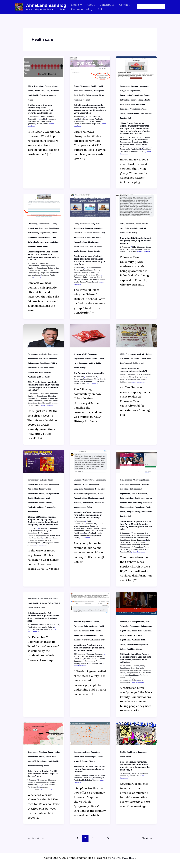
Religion (130, 512)
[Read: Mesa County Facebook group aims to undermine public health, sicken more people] (90, 603)
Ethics (30, 86)
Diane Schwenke (137, 668)
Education (78, 233)
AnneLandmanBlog (46, 5)
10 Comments (33, 263)
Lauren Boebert (46, 503)
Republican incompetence (90, 536)
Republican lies (133, 113)
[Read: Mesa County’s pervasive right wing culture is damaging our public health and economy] (90, 461)
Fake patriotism (80, 242)
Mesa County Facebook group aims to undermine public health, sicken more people (89, 648)
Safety (88, 95)
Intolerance (79, 246)
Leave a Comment (127, 375)
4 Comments (79, 117)
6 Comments (33, 117)
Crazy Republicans (47, 266)
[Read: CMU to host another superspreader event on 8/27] (136, 336)
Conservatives (44, 224)
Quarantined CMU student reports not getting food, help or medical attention (136, 241)
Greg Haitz (44, 273)
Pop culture (139, 507)
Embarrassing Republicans (131, 95)
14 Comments (33, 625)
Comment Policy (82, 9)
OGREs (35, 761)
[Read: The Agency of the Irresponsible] (90, 336)
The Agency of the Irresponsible (89, 373)
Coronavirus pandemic (37, 354)
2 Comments (32, 528)
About (91, 5)
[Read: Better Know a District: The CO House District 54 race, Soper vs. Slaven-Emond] (44, 734)
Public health (33, 95)
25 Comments (79, 521)
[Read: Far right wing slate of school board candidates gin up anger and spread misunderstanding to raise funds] (90, 205)
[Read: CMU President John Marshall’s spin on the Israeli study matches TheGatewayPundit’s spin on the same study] (44, 336)
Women (92, 761)
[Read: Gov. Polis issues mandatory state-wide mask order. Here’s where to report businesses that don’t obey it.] (136, 734)
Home (77, 5)
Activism (77, 354)
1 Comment (32, 780)
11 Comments (125, 533)
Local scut (140, 104)
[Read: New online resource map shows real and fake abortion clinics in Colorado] (90, 734)
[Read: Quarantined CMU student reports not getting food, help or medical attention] (136, 205)
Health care (39, 91)
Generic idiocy (51, 86)
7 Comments (125, 137)
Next (147, 838)
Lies (47, 91)
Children (77, 480)
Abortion (77, 752)
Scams (30, 100)
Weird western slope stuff (90, 124)
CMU (122, 224)
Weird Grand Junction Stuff (134, 152)
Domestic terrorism (94, 228)
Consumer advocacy (140, 86)
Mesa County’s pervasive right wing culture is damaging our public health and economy (88, 515)
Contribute (108, 5)
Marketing (54, 242)
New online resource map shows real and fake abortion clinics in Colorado (89, 769)
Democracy (32, 752)
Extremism (39, 86)
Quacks (52, 95)
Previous (36, 838)
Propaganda (99, 91)
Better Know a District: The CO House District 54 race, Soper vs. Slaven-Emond (43, 774)
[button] (81, 5)
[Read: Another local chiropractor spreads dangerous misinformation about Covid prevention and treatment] (44, 68)
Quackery (44, 95)
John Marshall (131, 228)
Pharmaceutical (127, 507)
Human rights (91, 757)
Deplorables (33, 489)
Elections (88, 233)
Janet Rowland (90, 533)
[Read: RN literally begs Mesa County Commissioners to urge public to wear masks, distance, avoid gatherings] (136, 603)
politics (93, 246)
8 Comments (79, 377)
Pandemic (55, 91)
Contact (126, 5)
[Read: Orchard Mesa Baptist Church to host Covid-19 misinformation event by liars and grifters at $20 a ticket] (136, 461)
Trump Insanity (94, 251)
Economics (100, 489)
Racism (83, 251)
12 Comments (125, 666)
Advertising (125, 86)
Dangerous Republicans (130, 91)
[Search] (163, 7)
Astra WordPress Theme (124, 858)
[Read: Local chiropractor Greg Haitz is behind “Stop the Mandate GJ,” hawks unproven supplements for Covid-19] (44, 205)
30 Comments (79, 654)
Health (30, 91)
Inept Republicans (132, 675)
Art (101, 9)
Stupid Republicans (88, 635)
